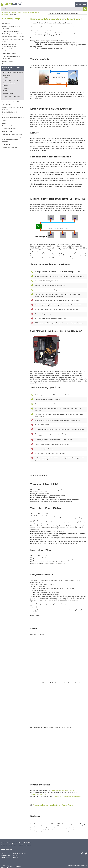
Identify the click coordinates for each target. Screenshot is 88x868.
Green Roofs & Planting (10, 54)
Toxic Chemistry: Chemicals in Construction (12, 57)
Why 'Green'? (6, 24)
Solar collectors (8, 75)
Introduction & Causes (9, 147)
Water (4, 120)
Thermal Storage (8, 93)
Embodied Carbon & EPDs (10, 112)
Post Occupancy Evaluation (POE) (13, 118)
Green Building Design (10, 19)
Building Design (6, 858)
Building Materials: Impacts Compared (11, 27)
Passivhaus (5, 64)
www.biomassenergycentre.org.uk (63, 790)
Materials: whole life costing (11, 137)
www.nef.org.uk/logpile (39, 794)
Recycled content (8, 131)
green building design (14, 12)
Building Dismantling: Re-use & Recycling (12, 108)
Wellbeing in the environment (12, 134)
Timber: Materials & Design (11, 31)
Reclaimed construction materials (10, 141)
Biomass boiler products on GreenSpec (53, 805)
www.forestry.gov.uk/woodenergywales (68, 796)
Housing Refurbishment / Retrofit (13, 102)
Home (3, 853)
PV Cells (6, 78)
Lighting (5, 123)
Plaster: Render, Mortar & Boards (13, 37)
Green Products (6, 855)
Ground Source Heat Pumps (12, 80)
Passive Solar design (9, 126)
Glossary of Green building (11, 115)
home (3, 12)
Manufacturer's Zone (20, 853)
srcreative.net (83, 866)
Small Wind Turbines (9, 83)
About (15, 855)
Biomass (6, 86)
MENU (81, 4)
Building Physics (7, 61)
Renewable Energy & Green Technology (11, 68)
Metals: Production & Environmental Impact (9, 45)
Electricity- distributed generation (13, 73)
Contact (16, 858)
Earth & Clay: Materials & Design (13, 34)
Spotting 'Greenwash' (9, 129)
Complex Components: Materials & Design (13, 40)
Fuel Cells (6, 91)
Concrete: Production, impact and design (12, 50)
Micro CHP (6, 88)
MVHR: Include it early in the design (12, 97)
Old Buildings (6, 105)
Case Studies (6, 144)
